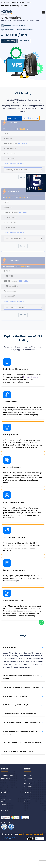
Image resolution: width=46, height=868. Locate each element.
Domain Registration (7, 775)
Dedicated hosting (32, 379)
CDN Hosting (28, 784)
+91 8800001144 (9, 2)
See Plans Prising (9, 41)
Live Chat (23, 6)
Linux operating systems (14, 160)
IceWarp (4, 805)
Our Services (28, 787)
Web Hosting (28, 775)
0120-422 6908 (24, 2)
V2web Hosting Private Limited (31, 834)
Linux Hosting (28, 778)
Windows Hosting (29, 781)
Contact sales (24, 41)
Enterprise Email (6, 799)
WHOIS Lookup (6, 778)
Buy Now (23, 173)
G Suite (3, 802)
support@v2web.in (9, 6)
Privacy (26, 802)
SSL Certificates (6, 781)
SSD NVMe (22, 140)
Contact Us (27, 799)
